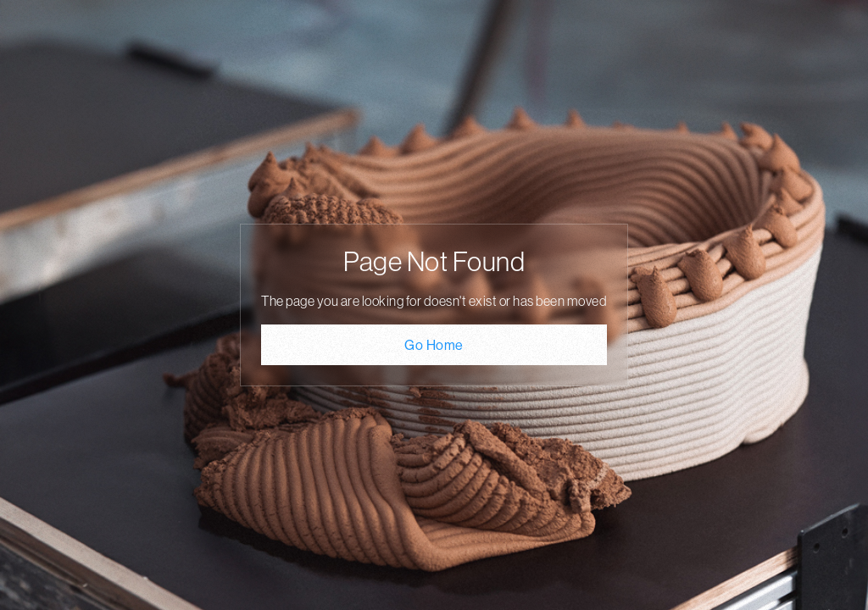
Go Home (434, 345)
